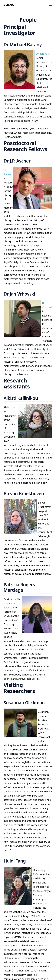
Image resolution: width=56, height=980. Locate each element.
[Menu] (51, 5)
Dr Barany (42, 54)
